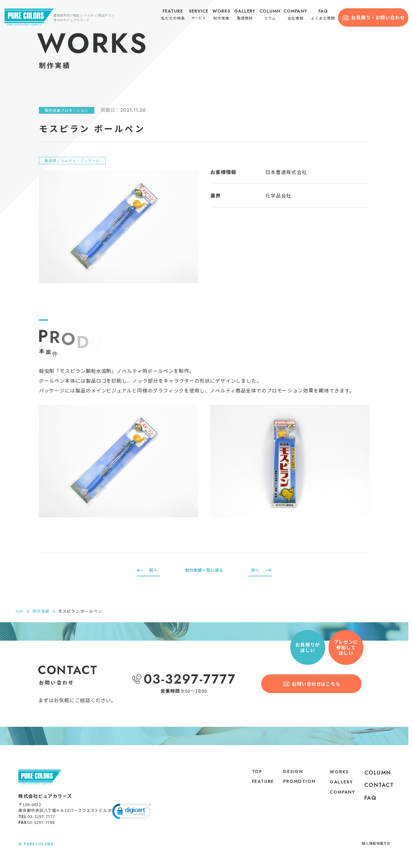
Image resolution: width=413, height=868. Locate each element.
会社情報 (297, 16)
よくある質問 (324, 16)
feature (255, 785)
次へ (254, 570)
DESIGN (289, 773)
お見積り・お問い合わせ (378, 17)
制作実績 (223, 16)
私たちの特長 (176, 16)
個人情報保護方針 (374, 848)
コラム (272, 16)
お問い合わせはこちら (317, 683)
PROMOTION (294, 790)
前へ (154, 570)
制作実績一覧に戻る (204, 570)
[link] (132, 816)
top (248, 773)
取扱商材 (247, 16)
